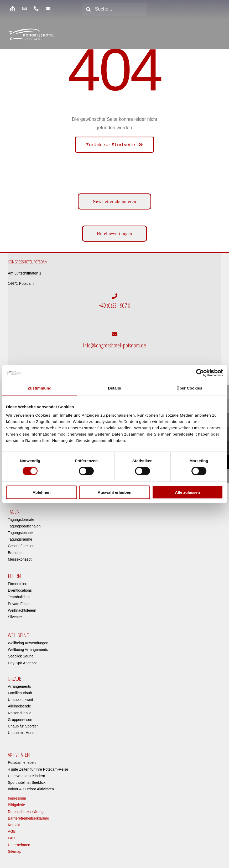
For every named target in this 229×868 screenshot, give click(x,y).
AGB (12, 829)
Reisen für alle (20, 710)
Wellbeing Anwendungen (28, 640)
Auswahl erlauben (114, 492)
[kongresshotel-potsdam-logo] (31, 35)
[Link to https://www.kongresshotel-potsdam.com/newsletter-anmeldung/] (48, 9)
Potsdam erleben (22, 760)
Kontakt (14, 822)
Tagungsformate (21, 517)
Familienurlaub (20, 690)
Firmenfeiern (18, 581)
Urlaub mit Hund (21, 730)
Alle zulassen (187, 492)
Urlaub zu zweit (20, 697)
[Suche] (88, 9)
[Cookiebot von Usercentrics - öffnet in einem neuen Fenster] (200, 373)
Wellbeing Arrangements (28, 647)
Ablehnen (41, 492)
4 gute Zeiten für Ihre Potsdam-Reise (38, 766)
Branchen (16, 550)
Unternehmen (19, 842)
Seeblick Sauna (21, 654)
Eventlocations (20, 588)
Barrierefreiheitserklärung (28, 815)
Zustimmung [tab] (40, 388)
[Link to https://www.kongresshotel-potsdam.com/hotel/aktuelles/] (24, 9)
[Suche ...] (114, 9)
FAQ (12, 835)
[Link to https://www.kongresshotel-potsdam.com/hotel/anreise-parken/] (12, 9)
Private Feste (19, 601)
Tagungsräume (20, 537)
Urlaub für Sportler (23, 723)
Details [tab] (114, 388)
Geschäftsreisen (21, 543)
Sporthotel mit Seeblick (27, 780)
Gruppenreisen (20, 717)
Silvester (15, 614)
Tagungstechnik (21, 530)
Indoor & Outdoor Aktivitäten (31, 786)
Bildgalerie (16, 802)
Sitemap (15, 849)
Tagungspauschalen (24, 523)
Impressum (17, 796)
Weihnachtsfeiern (22, 607)
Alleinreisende (19, 704)
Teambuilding (19, 594)
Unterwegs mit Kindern (27, 773)
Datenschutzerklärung (26, 809)
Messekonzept (20, 556)
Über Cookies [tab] (189, 388)
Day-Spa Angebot (22, 660)
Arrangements (19, 684)
